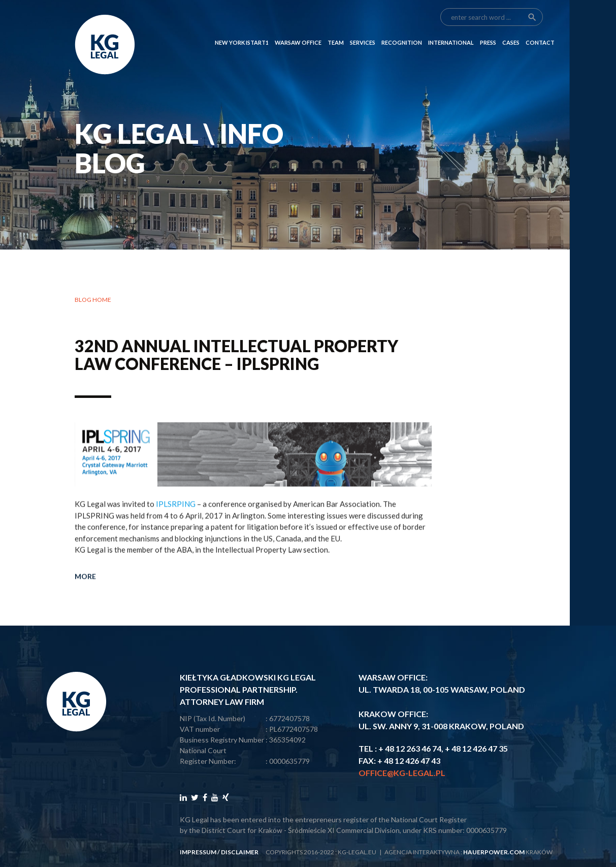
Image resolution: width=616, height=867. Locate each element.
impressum (198, 852)
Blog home (93, 300)
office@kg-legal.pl (402, 773)
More (85, 606)
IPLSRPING (176, 534)
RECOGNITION (402, 26)
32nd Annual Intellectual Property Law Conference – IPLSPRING (236, 355)
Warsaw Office (298, 26)
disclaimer (240, 852)
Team (336, 26)
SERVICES (363, 26)
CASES (511, 26)
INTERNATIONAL (451, 26)
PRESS (488, 26)
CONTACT (540, 26)
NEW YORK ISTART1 (242, 26)
